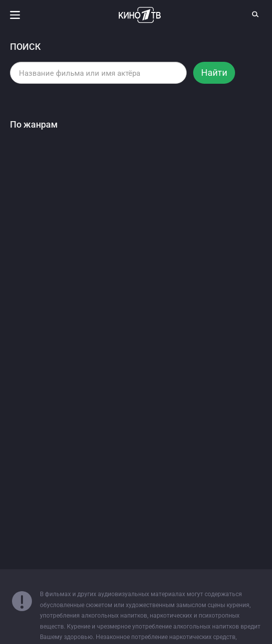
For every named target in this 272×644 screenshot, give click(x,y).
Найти (214, 73)
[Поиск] (256, 14)
